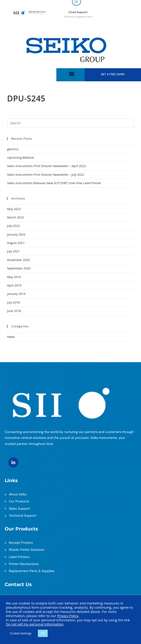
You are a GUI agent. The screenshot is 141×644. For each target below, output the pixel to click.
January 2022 (16, 234)
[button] (72, 74)
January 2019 (16, 294)
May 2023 (14, 209)
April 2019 (14, 285)
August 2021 (16, 243)
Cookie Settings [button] (21, 633)
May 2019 (14, 277)
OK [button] (43, 633)
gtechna (13, 149)
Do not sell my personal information (35, 624)
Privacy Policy (68, 616)
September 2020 (19, 268)
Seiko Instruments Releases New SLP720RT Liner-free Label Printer (54, 183)
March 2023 (15, 217)
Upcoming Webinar (21, 157)
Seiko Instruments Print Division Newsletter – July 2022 (46, 175)
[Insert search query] (70, 123)
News (11, 337)
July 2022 (13, 226)
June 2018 (14, 311)
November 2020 (18, 260)
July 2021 (13, 251)
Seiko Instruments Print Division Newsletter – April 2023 (46, 166)
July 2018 (13, 302)
